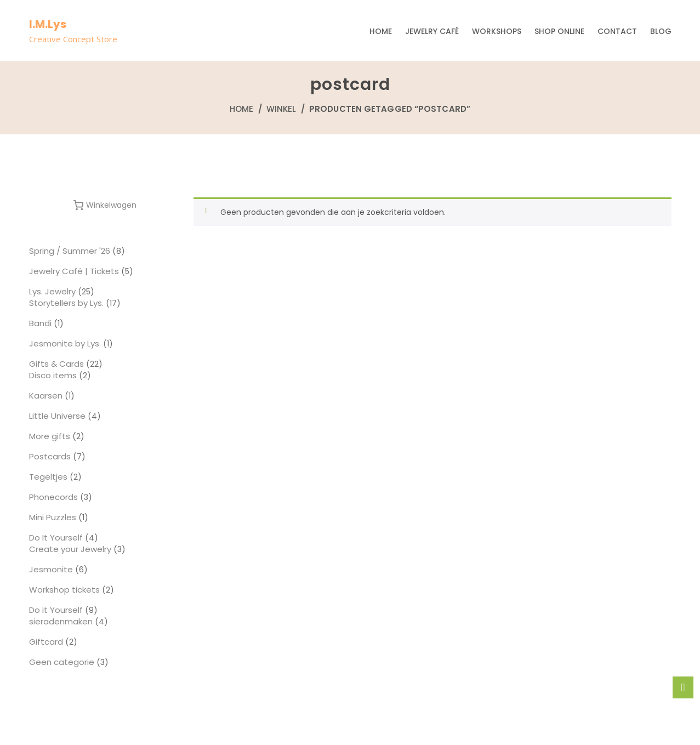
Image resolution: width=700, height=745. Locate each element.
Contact (617, 31)
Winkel (281, 109)
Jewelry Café (432, 31)
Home (381, 31)
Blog (661, 31)
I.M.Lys (48, 24)
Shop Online (559, 31)
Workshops (497, 31)
